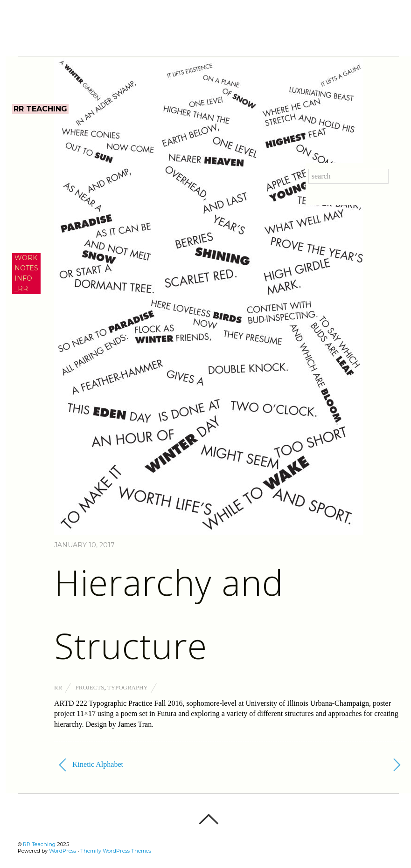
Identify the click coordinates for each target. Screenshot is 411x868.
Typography (128, 687)
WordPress (63, 851)
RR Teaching (39, 844)
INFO (23, 278)
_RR (21, 289)
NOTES (26, 268)
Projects (90, 687)
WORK (26, 258)
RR (58, 687)
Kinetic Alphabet (91, 765)
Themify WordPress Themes (116, 851)
